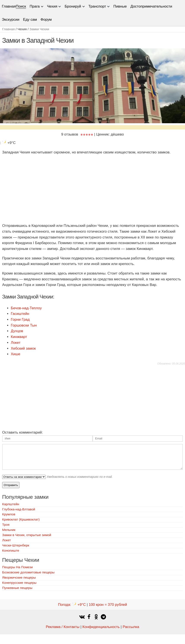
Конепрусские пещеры (19, 583)
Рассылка (131, 627)
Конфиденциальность (101, 627)
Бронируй (73, 6)
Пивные (120, 6)
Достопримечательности (151, 6)
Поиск (21, 6)
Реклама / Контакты (63, 627)
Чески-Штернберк (16, 545)
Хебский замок (23, 348)
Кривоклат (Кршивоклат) (21, 519)
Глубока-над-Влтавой (19, 509)
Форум (46, 20)
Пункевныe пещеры (17, 588)
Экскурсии (11, 20)
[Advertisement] (92, 189)
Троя (6, 525)
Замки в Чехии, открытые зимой (27, 535)
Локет (16, 343)
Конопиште (11, 550)
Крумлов (9, 514)
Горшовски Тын (24, 325)
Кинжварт (19, 337)
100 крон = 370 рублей (108, 605)
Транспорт (97, 6)
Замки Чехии (39, 29)
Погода (72, 605)
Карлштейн (11, 504)
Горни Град (20, 320)
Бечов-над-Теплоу (26, 308)
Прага (35, 6)
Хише (16, 354)
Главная (9, 6)
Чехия (52, 6)
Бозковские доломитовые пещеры (28, 572)
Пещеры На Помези (17, 567)
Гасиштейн (20, 314)
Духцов (17, 331)
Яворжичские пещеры (19, 577)
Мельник (9, 530)
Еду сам (30, 20)
